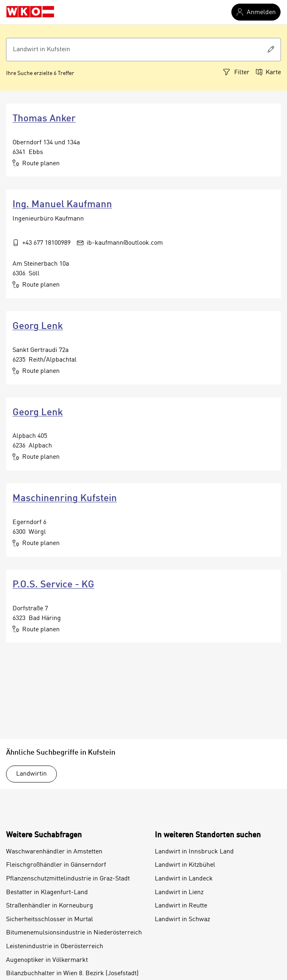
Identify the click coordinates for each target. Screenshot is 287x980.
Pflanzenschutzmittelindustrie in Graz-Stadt (68, 879)
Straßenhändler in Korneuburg (50, 906)
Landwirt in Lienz (179, 893)
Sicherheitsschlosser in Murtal (50, 920)
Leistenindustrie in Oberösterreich (55, 947)
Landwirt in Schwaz (182, 920)
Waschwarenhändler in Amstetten (54, 852)
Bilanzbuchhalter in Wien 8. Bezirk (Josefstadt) (72, 974)
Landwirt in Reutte (181, 906)
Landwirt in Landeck (184, 879)
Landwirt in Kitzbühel (185, 865)
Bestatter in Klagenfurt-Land (47, 893)
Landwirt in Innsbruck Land (194, 852)
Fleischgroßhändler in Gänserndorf (56, 865)
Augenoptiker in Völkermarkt (47, 960)
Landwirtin (31, 774)
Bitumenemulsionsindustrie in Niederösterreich (74, 933)
